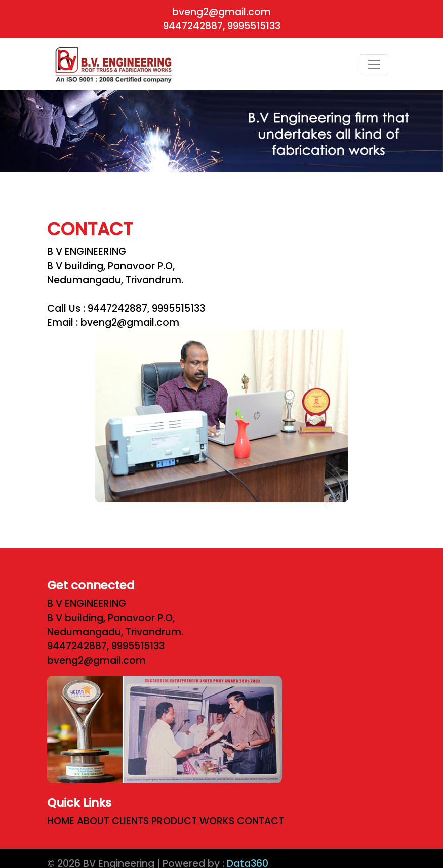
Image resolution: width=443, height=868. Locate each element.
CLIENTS (133, 821)
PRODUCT (177, 821)
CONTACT (263, 821)
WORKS (219, 821)
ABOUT (96, 821)
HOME (63, 821)
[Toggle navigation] (374, 64)
